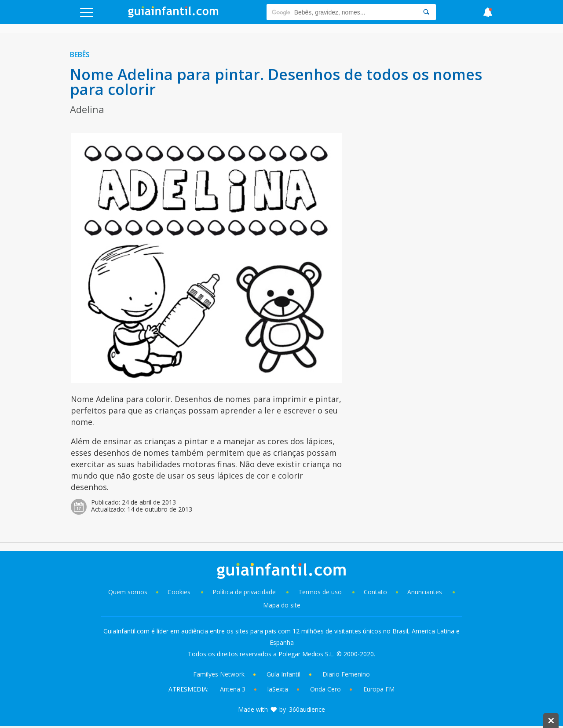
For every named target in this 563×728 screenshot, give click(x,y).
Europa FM (379, 689)
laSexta (278, 689)
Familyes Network (219, 674)
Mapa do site (282, 605)
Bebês (80, 55)
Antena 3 (233, 689)
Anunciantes (425, 592)
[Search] (426, 12)
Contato (375, 592)
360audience (307, 709)
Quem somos (128, 592)
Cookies (180, 592)
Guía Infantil (283, 674)
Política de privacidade (245, 592)
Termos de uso (320, 592)
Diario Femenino (346, 674)
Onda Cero (325, 689)
